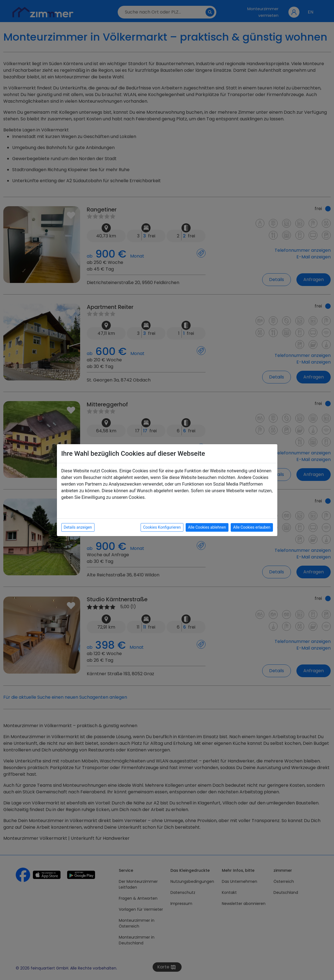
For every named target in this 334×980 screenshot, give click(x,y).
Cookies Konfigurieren (162, 527)
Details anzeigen (78, 527)
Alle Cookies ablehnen (207, 527)
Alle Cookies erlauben (252, 527)
